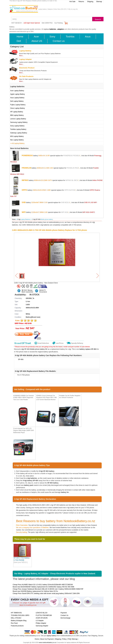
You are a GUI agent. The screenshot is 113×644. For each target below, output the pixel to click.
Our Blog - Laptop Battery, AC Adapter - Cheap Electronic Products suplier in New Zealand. (55, 574)
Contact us (59, 41)
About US (37, 41)
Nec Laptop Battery (17, 140)
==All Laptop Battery (17, 143)
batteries (53, 29)
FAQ (69, 639)
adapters (61, 29)
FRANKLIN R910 (73, 168)
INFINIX (25, 180)
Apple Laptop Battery (18, 94)
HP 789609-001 (16, 613)
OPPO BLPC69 (70, 190)
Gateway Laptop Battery (19, 133)
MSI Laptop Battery (17, 136)
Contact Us (64, 615)
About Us (43, 639)
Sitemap (99, 2)
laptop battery (52, 636)
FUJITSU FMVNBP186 (44, 615)
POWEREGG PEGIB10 (71, 155)
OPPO (24, 190)
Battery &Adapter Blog (19, 621)
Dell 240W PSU (47, 23)
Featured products (17, 626)
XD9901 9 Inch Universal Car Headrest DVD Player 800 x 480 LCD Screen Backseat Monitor (46, 398)
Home (20, 37)
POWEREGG (27, 155)
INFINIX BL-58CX (72, 180)
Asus (88, 37)
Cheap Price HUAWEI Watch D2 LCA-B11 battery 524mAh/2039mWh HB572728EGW (43, 585)
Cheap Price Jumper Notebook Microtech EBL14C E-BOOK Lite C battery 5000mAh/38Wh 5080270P (48, 589)
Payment (64, 613)
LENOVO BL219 (41, 613)
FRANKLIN (26, 168)
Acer (36, 37)
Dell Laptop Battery (17, 101)
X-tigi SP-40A (37, 219)
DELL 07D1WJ (16, 618)
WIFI (24, 212)
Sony (52, 37)
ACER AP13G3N (42, 618)
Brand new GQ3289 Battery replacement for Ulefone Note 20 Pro (35, 591)
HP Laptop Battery (17, 112)
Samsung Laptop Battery (19, 122)
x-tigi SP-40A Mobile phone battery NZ (34, 349)
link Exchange (65, 618)
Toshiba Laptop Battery (18, 129)
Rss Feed (14, 623)
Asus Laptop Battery (17, 98)
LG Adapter (40, 621)
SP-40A (21, 359)
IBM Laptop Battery (17, 115)
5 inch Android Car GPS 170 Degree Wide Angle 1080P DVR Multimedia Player (24, 430)
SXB (24, 202)
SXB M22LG (65, 202)
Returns (81, 2)
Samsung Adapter (42, 626)
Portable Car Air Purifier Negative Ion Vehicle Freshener (70, 397)
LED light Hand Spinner (32, 23)
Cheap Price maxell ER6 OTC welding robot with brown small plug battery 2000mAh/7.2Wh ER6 (46, 593)
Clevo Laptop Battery (18, 108)
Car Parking (59, 23)
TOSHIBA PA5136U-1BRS (20, 615)
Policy (64, 639)
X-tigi (19, 219)
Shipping (90, 2)
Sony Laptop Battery (17, 126)
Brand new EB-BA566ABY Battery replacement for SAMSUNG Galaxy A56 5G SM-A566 (43, 587)
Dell (19, 41)
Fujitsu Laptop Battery (18, 105)
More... (21, 56)
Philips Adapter (41, 623)
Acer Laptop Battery (17, 91)
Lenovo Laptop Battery (18, 119)
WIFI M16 (64, 212)
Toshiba (70, 37)
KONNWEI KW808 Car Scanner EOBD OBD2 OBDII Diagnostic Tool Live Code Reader (24, 398)
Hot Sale (72, 2)
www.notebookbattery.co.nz (48, 642)
